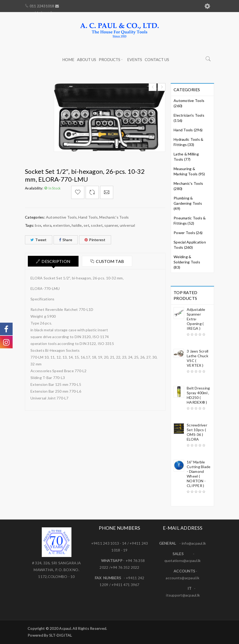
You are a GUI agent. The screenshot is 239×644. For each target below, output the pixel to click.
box (38, 225)
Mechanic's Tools (114, 217)
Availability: (34, 188)
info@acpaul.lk (194, 543)
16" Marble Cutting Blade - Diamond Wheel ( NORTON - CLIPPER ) (199, 474)
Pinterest (95, 240)
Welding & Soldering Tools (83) (187, 262)
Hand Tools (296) (188, 130)
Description (56, 261)
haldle (77, 225)
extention (61, 225)
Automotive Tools (61, 217)
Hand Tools (88, 217)
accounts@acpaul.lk (183, 578)
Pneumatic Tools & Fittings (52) (190, 221)
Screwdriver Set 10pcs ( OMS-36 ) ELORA (197, 432)
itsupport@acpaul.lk (183, 595)
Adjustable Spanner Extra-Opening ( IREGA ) (196, 319)
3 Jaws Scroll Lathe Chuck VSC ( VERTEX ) (198, 358)
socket (97, 225)
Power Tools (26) (188, 233)
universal (127, 225)
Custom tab (110, 261)
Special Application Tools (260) (190, 245)
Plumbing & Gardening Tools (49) (188, 203)
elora (47, 225)
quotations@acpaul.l (182, 561)
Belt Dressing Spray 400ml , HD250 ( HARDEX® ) (198, 395)
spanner (111, 225)
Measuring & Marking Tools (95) (189, 171)
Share (66, 240)
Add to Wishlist (78, 192)
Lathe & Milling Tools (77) (186, 157)
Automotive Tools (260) (189, 103)
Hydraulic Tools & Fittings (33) (188, 142)
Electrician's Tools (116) (189, 118)
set (86, 225)
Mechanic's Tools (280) (188, 186)
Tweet (39, 240)
